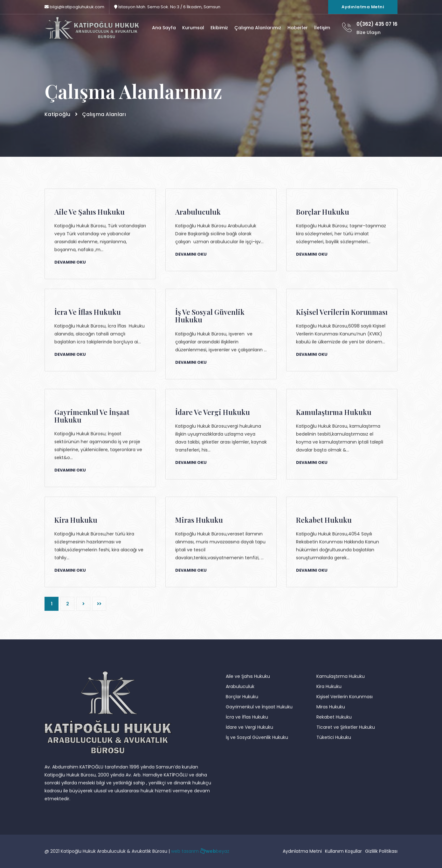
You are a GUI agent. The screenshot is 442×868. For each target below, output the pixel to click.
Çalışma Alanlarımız (258, 28)
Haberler (298, 28)
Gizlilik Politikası (381, 851)
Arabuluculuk (240, 686)
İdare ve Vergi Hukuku (249, 727)
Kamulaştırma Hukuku (341, 676)
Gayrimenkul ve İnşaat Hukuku (259, 707)
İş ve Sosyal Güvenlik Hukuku (257, 737)
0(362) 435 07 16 (377, 24)
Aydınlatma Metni (363, 7)
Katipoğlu (58, 114)
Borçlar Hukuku (242, 697)
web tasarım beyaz (200, 851)
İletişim (322, 28)
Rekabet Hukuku (334, 717)
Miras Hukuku (331, 707)
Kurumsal (193, 28)
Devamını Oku (70, 262)
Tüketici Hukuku (334, 737)
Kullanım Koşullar (343, 851)
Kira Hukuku (329, 686)
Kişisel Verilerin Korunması (345, 697)
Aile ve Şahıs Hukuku (248, 676)
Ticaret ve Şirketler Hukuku (346, 727)
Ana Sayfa (164, 28)
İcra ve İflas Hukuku (247, 717)
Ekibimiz (219, 28)
